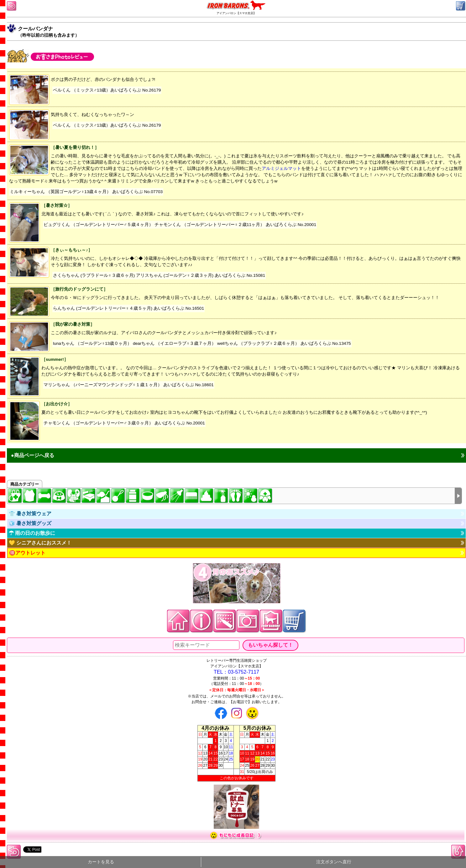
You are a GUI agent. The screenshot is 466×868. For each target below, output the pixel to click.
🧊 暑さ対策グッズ (30, 523)
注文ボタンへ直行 (334, 862)
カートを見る (101, 862)
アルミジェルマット (281, 168)
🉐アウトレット (27, 553)
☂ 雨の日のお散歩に (32, 533)
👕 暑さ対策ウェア (30, 514)
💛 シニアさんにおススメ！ (40, 543)
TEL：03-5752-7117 (236, 672)
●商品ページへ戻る (33, 455)
